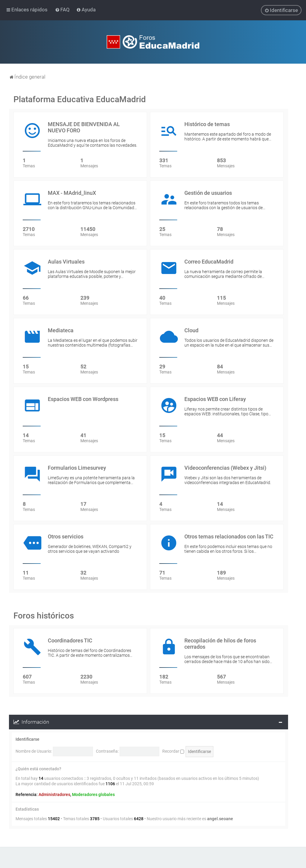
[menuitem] (63, 10)
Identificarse (27, 739)
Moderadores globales (93, 794)
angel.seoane (220, 818)
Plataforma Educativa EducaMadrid (80, 99)
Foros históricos (44, 615)
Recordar (173, 751)
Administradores (54, 794)
